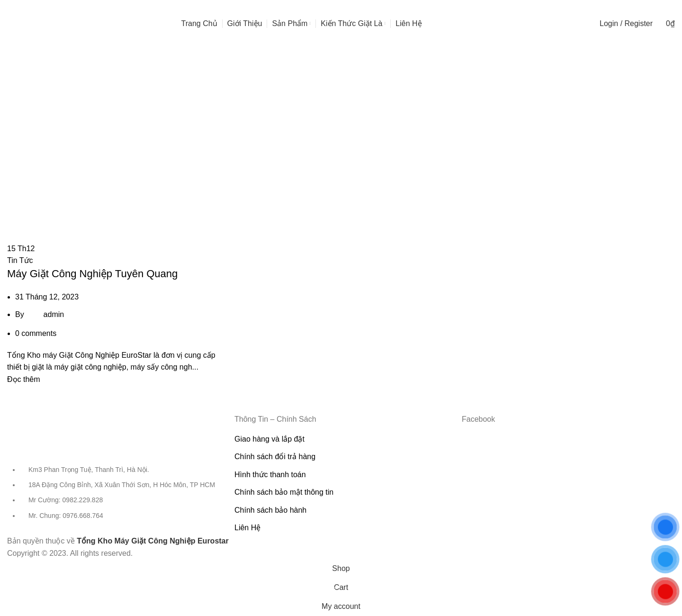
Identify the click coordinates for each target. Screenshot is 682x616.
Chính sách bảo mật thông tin (284, 492)
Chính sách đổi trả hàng (275, 457)
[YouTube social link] (665, 7)
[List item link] (114, 498)
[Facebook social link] (656, 7)
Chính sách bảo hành (270, 510)
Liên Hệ (247, 528)
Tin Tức (20, 260)
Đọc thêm (24, 379)
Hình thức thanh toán (270, 475)
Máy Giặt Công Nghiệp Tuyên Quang (92, 274)
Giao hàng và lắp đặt (269, 439)
